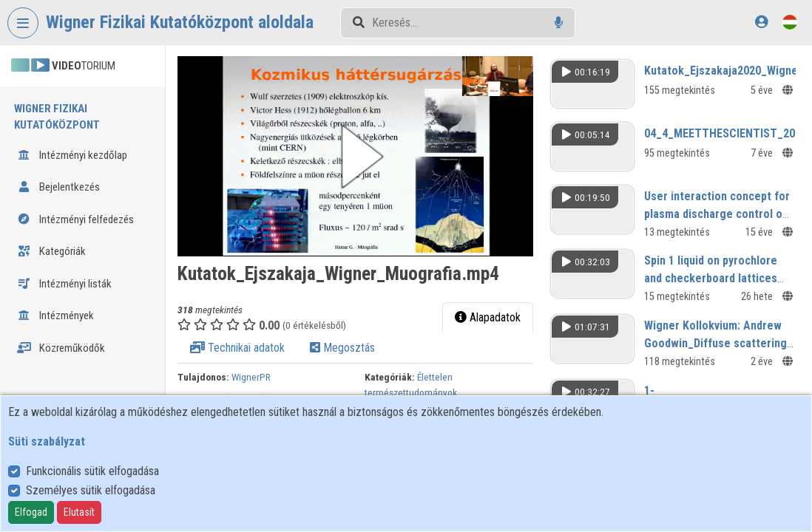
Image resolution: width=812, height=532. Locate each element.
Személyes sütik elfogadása (91, 490)
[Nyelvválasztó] (790, 22)
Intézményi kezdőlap (72, 155)
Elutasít (79, 512)
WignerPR (251, 377)
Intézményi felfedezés (75, 219)
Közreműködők (61, 348)
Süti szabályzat (47, 441)
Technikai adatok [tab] (237, 348)
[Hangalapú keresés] (559, 23)
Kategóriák (51, 251)
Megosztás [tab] (342, 348)
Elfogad (31, 512)
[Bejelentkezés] (761, 22)
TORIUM (63, 66)
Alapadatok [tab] (488, 317)
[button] (355, 156)
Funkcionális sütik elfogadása (92, 471)
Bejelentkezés (58, 187)
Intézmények (55, 316)
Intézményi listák (64, 284)
